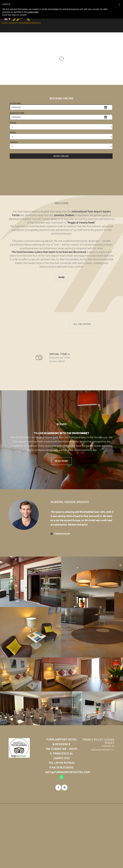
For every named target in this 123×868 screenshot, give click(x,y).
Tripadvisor (62, 534)
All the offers (23, 324)
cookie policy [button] (33, 12)
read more (61, 461)
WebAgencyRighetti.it (103, 750)
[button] (119, 5)
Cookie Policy (109, 741)
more (61, 277)
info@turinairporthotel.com (68, 772)
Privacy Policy (93, 740)
